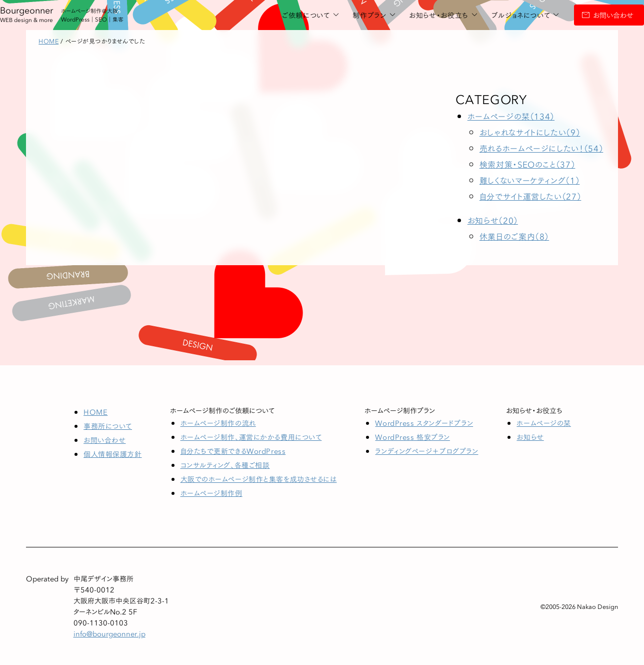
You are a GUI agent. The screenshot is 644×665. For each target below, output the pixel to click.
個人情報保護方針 (112, 454)
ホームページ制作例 (211, 493)
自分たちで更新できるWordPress (233, 451)
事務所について (108, 426)
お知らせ (530, 437)
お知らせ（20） (493, 220)
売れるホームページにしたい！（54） (541, 148)
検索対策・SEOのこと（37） (527, 164)
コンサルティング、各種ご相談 (225, 465)
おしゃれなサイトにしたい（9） (530, 132)
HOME (95, 412)
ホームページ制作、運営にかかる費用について (251, 437)
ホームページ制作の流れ (218, 423)
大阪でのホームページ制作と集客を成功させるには (259, 479)
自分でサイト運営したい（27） (530, 196)
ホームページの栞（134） (511, 116)
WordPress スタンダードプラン (424, 423)
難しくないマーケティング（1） (530, 180)
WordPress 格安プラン (412, 437)
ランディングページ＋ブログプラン (426, 451)
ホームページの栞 (543, 423)
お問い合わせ (577, 15)
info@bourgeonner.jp (109, 633)
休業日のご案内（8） (514, 236)
